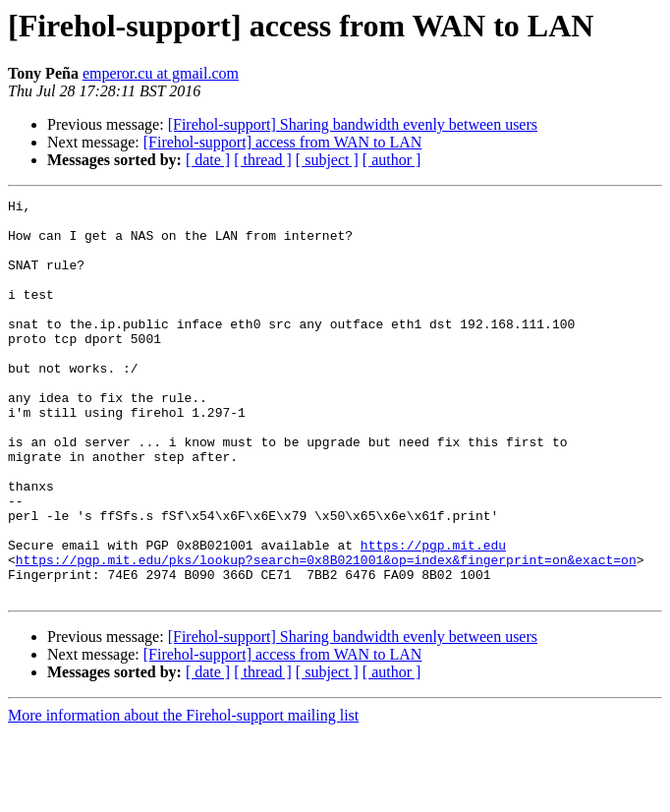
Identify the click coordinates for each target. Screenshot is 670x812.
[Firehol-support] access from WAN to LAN (283, 142)
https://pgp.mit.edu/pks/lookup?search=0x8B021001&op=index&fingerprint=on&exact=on (326, 633)
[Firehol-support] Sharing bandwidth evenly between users (353, 124)
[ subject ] (327, 160)
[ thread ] (263, 160)
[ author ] (392, 160)
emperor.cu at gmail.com (161, 73)
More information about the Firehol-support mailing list (183, 795)
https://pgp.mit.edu (433, 615)
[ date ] (208, 160)
